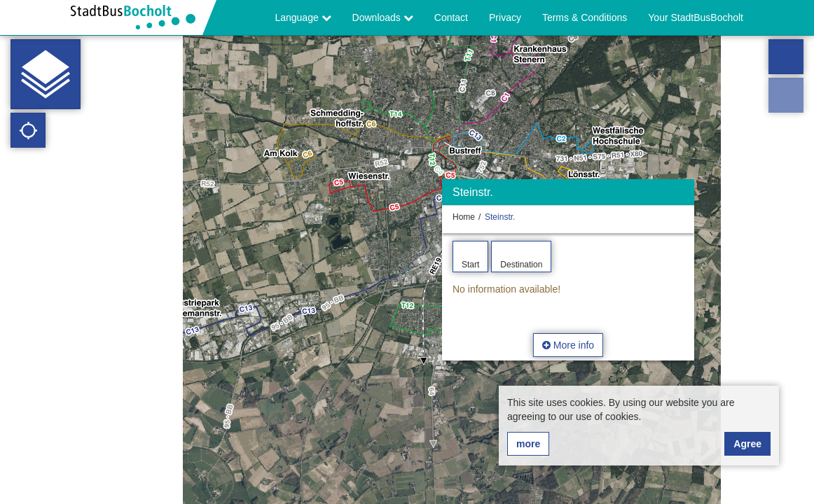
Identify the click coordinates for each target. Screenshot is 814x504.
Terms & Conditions (585, 17)
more (528, 444)
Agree (747, 444)
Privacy (505, 17)
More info (568, 345)
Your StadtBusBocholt (696, 17)
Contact (451, 17)
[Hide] (682, 196)
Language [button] (303, 17)
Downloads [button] (383, 17)
